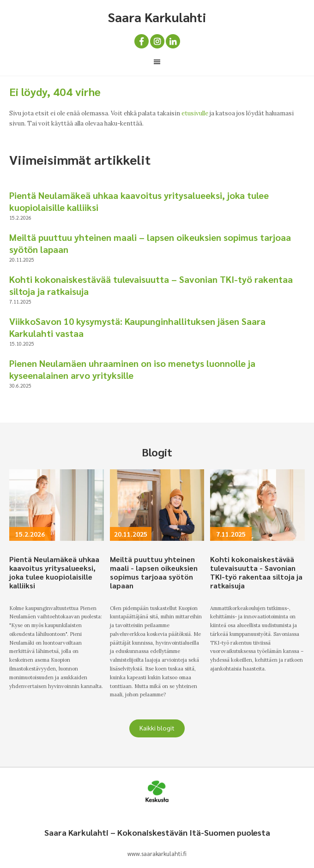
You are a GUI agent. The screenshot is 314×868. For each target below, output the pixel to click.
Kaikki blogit (157, 728)
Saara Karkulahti (157, 17)
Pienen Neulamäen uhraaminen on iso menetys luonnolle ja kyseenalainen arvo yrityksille (132, 369)
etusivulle (195, 113)
